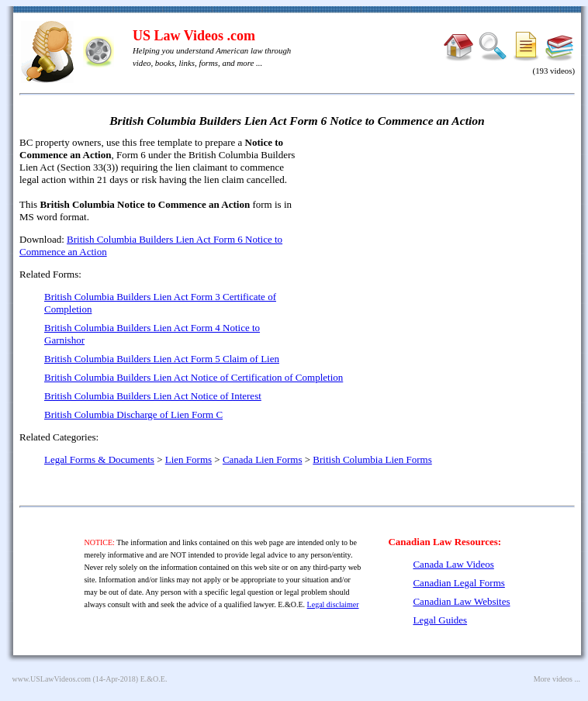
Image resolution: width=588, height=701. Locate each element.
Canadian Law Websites (461, 601)
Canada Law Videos (453, 564)
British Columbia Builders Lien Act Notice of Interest (153, 396)
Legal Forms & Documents (99, 459)
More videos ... (557, 679)
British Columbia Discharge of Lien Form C (133, 414)
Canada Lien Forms (263, 459)
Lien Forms (189, 459)
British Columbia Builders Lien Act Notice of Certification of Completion (194, 377)
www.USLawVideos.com (52, 679)
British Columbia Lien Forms (372, 459)
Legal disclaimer (333, 604)
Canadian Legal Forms (458, 583)
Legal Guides (440, 620)
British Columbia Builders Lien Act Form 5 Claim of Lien (162, 359)
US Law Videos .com (194, 36)
